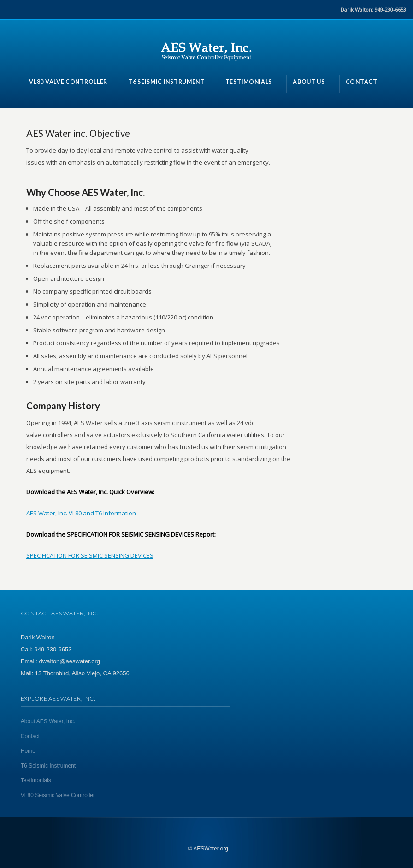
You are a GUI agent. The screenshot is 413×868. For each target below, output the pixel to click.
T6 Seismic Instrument (48, 766)
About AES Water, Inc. (48, 721)
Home (28, 751)
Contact (30, 736)
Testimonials (36, 780)
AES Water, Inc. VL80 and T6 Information (81, 513)
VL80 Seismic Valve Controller (58, 795)
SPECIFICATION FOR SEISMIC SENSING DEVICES (90, 555)
